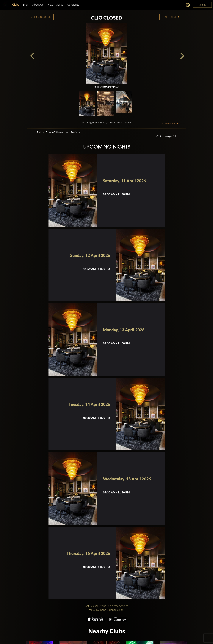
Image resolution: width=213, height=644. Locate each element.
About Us (38, 5)
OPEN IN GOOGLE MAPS (171, 123)
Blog (26, 5)
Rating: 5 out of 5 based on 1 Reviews (59, 132)
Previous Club (41, 17)
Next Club (172, 17)
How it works (55, 5)
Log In (202, 5)
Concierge (73, 5)
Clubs (16, 5)
